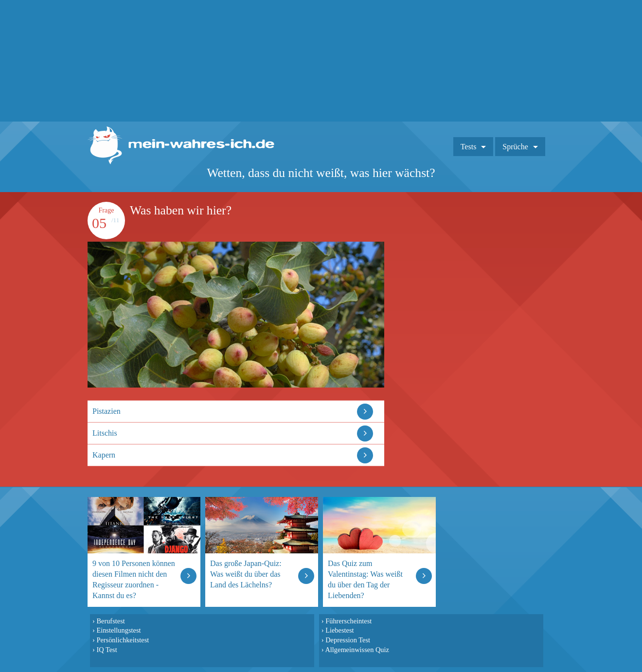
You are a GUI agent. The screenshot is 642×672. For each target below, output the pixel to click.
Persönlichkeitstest (123, 640)
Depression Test (348, 640)
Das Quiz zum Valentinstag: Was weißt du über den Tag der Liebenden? (365, 579)
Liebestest (339, 630)
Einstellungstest (118, 630)
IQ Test (107, 650)
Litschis (105, 433)
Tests (469, 147)
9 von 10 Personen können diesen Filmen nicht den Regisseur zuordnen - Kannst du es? (134, 579)
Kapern (104, 455)
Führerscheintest (348, 621)
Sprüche (515, 147)
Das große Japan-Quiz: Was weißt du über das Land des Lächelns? (246, 574)
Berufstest (110, 621)
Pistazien (107, 411)
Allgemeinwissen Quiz (357, 650)
